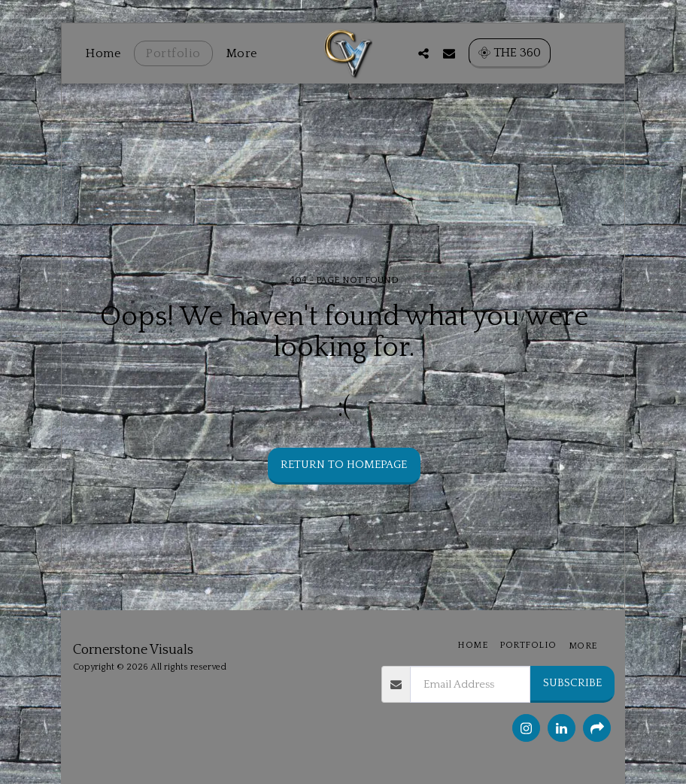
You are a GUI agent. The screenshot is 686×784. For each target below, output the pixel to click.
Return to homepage (344, 465)
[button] (490, 53)
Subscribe (572, 683)
